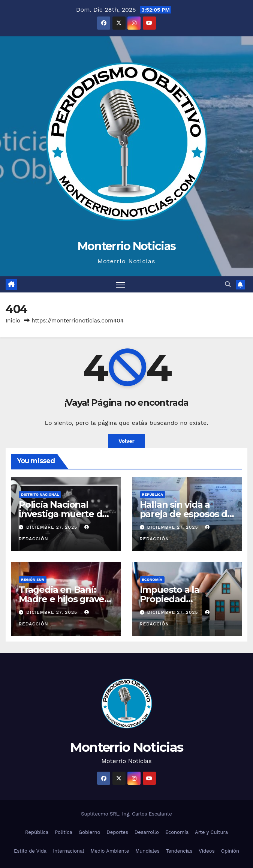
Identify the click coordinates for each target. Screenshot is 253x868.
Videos (207, 851)
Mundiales (147, 851)
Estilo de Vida (30, 851)
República (153, 494)
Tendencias (179, 851)
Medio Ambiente (110, 851)
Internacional (68, 851)
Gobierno (89, 832)
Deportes (117, 832)
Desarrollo (147, 832)
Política (64, 832)
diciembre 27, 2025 (53, 527)
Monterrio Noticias (126, 246)
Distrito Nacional (40, 494)
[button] (228, 284)
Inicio (13, 321)
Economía (152, 579)
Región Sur (33, 579)
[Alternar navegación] (121, 284)
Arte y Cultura (211, 832)
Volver (126, 441)
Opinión (230, 851)
